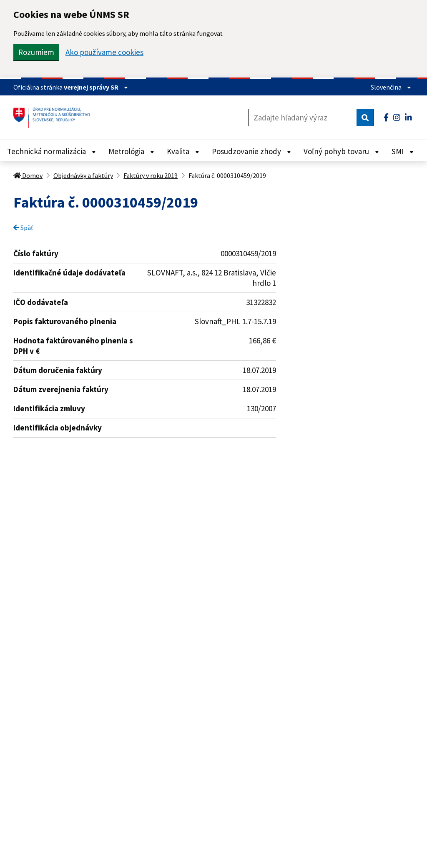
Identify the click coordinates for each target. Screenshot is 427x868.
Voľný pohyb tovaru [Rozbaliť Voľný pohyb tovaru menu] (341, 151)
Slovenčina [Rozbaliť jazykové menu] (391, 87)
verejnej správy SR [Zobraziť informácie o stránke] (96, 87)
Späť (23, 228)
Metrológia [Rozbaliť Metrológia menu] (131, 151)
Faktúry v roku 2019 (151, 175)
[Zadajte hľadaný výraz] (303, 118)
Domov (28, 175)
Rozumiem (36, 52)
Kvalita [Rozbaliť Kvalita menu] (183, 151)
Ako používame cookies (104, 52)
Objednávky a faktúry (83, 175)
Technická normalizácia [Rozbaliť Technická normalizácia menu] (51, 151)
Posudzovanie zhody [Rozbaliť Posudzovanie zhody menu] (251, 151)
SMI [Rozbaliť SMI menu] (403, 151)
